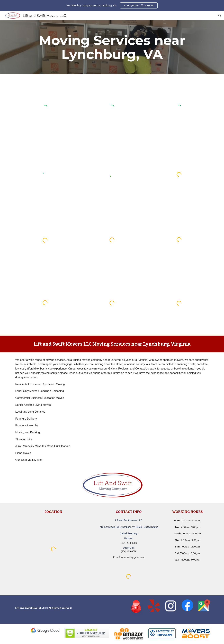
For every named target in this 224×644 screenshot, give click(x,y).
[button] (220, 16)
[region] (112, 5)
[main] (112, 47)
